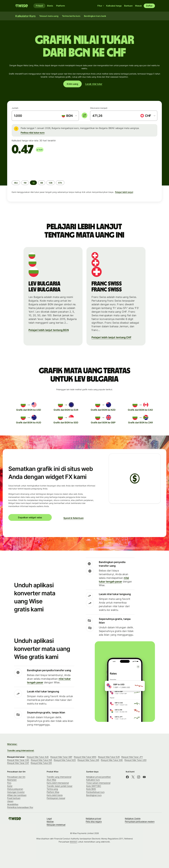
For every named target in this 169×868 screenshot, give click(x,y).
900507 (73, 842)
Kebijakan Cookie (133, 818)
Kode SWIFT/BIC (94, 786)
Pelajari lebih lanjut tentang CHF (111, 337)
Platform (60, 6)
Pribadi (39, 6)
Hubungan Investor (16, 792)
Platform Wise (53, 792)
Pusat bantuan (14, 798)
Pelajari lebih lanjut (124, 192)
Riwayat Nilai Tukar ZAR (88, 760)
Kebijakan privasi (93, 818)
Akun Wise (51, 780)
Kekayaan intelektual (56, 825)
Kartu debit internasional (58, 783)
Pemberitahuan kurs (95, 792)
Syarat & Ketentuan (74, 518)
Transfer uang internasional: (21, 750)
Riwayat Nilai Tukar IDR (41, 763)
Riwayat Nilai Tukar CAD (18, 760)
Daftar (149, 6)
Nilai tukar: (12, 744)
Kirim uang (72, 84)
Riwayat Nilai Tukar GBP (61, 757)
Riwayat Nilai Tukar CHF (18, 763)
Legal (49, 818)
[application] (33, 167)
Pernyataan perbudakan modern (140, 822)
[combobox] (69, 116)
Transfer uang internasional (59, 777)
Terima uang (52, 789)
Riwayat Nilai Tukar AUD (38, 757)
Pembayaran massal (56, 798)
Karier (10, 786)
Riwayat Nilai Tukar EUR (109, 757)
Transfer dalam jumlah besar (60, 786)
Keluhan (50, 822)
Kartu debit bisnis (55, 795)
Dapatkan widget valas (30, 517)
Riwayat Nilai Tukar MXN (85, 757)
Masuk (138, 6)
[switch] (84, 115)
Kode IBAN (91, 789)
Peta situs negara (94, 822)
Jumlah (15, 108)
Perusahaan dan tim (16, 777)
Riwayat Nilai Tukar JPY (132, 757)
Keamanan (12, 780)
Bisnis (50, 6)
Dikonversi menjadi (99, 108)
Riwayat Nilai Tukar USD (135, 760)
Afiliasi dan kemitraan (17, 795)
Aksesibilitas (13, 804)
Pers (9, 783)
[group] (84, 177)
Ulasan (10, 801)
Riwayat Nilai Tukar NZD (65, 760)
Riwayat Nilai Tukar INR (41, 760)
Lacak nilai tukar (94, 84)
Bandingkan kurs (94, 795)
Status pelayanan (15, 789)
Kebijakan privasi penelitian (98, 777)
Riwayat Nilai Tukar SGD (112, 760)
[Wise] (22, 6)
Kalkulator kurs (93, 780)
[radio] (16, 183)
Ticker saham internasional (98, 783)
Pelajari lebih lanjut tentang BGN (49, 330)
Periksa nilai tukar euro (33, 133)
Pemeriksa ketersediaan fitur (20, 807)
